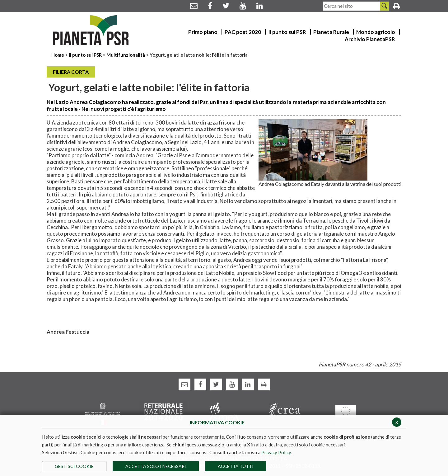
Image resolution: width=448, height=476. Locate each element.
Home (58, 55)
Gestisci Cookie (74, 466)
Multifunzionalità (126, 55)
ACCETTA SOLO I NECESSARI (156, 466)
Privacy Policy (276, 452)
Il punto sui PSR (85, 55)
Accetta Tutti (236, 466)
